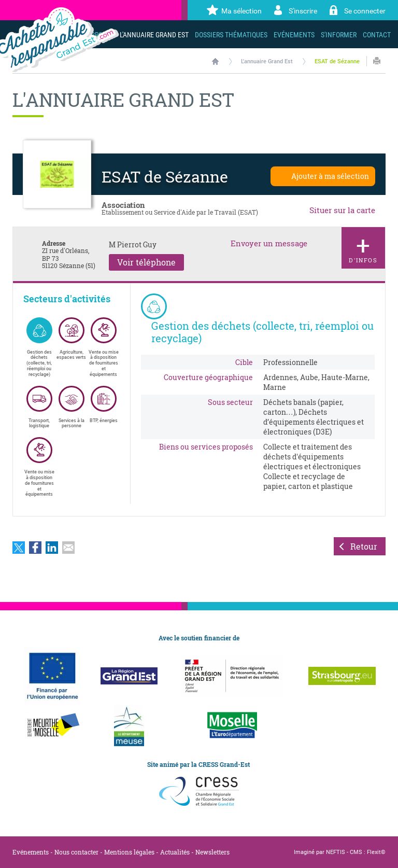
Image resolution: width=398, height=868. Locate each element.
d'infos (363, 246)
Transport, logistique (39, 407)
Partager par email (68, 548)
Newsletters (212, 852)
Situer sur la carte (342, 210)
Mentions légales (129, 852)
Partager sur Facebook (35, 548)
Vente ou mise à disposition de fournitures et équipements (104, 347)
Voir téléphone (146, 262)
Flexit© (376, 852)
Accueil (215, 61)
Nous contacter (76, 852)
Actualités (175, 852)
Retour (364, 546)
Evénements (31, 852)
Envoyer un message (269, 243)
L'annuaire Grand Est (267, 61)
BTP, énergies (104, 404)
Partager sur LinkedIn (52, 548)
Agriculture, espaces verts (71, 339)
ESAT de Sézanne (337, 61)
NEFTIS (336, 852)
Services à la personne (72, 407)
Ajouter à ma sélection (330, 176)
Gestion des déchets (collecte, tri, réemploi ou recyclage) (39, 347)
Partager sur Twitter (19, 548)
